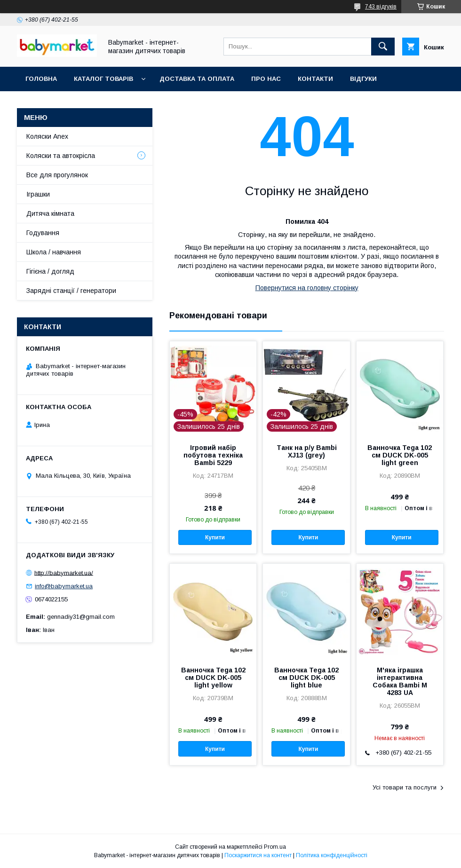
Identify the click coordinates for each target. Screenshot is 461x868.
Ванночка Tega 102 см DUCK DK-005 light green (400, 455)
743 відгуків (381, 7)
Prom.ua (275, 847)
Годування (43, 233)
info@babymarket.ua (64, 586)
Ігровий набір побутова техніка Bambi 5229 (213, 455)
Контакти (315, 79)
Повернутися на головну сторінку (307, 288)
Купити (215, 537)
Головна (41, 79)
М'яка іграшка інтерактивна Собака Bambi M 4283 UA (400, 681)
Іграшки (38, 194)
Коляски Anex (47, 136)
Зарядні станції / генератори (71, 291)
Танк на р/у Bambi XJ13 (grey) (307, 451)
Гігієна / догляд (50, 271)
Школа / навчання (54, 252)
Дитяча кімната (50, 213)
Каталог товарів (103, 79)
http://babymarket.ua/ (64, 572)
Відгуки (363, 79)
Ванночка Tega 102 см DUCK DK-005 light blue (306, 678)
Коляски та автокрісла (61, 156)
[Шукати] (383, 47)
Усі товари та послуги (405, 787)
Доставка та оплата (197, 79)
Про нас (266, 79)
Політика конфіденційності (332, 855)
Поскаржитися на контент (258, 855)
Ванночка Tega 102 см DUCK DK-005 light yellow (213, 678)
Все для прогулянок (57, 175)
